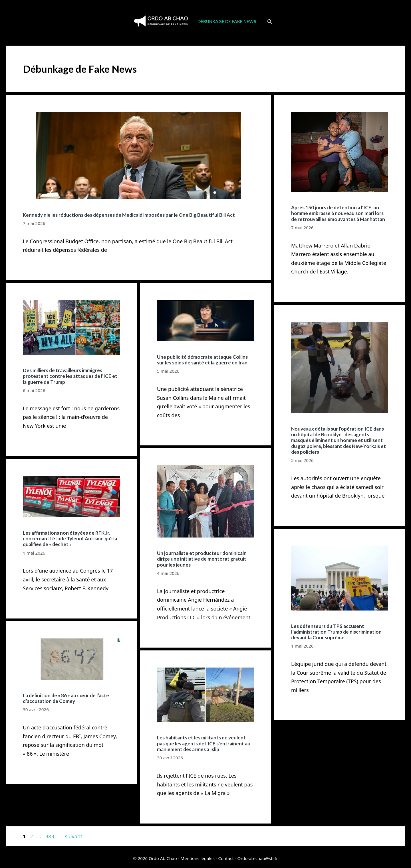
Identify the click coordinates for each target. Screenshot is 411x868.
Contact (226, 858)
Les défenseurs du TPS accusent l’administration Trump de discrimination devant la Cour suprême (336, 632)
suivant (70, 836)
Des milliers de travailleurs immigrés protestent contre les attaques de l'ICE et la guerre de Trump (70, 376)
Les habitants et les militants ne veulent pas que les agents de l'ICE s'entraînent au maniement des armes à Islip (204, 743)
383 (50, 836)
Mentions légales (198, 858)
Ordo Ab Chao (163, 858)
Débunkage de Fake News (227, 21)
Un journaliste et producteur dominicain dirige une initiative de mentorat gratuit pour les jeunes (202, 559)
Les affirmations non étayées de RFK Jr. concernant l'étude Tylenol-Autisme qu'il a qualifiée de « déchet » (70, 539)
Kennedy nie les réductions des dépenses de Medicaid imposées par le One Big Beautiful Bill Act (129, 215)
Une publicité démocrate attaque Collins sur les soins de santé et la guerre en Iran (202, 360)
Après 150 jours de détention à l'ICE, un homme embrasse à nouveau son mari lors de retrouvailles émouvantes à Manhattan (338, 213)
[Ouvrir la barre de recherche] (270, 21)
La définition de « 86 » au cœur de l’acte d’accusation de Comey (66, 698)
